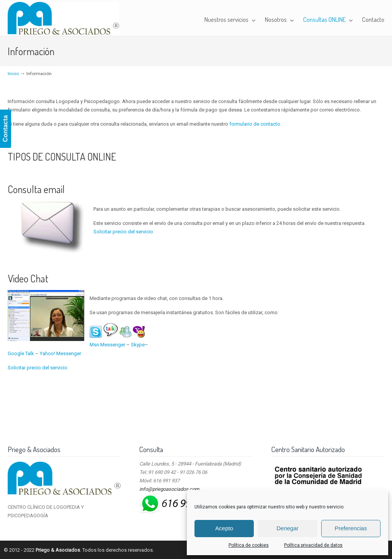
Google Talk (21, 353)
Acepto (224, 528)
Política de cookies (249, 545)
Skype (138, 345)
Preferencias (351, 528)
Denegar (287, 528)
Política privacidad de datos (313, 545)
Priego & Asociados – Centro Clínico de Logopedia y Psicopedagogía (63, 18)
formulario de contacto (255, 124)
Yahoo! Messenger (60, 353)
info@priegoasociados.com (169, 489)
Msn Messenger (107, 345)
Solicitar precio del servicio (123, 232)
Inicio (13, 74)
